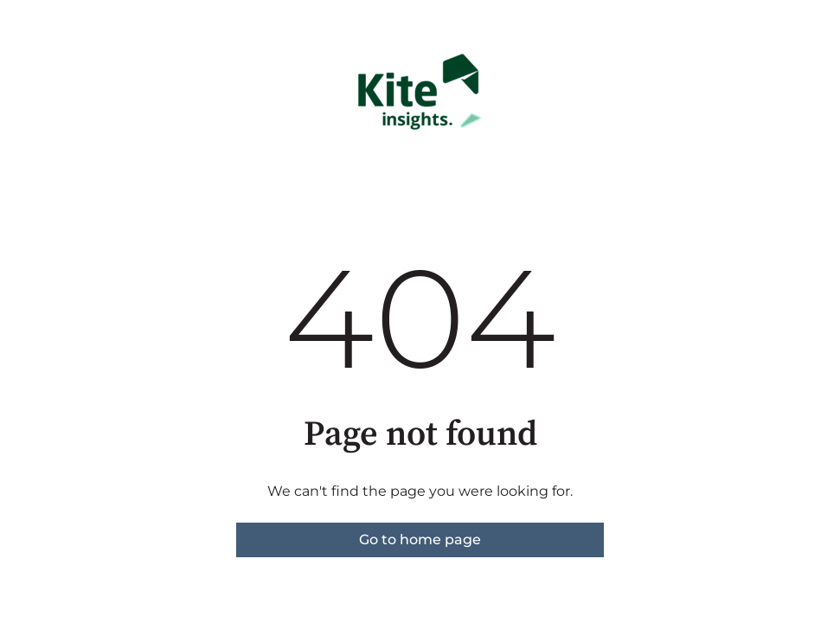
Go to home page (420, 540)
